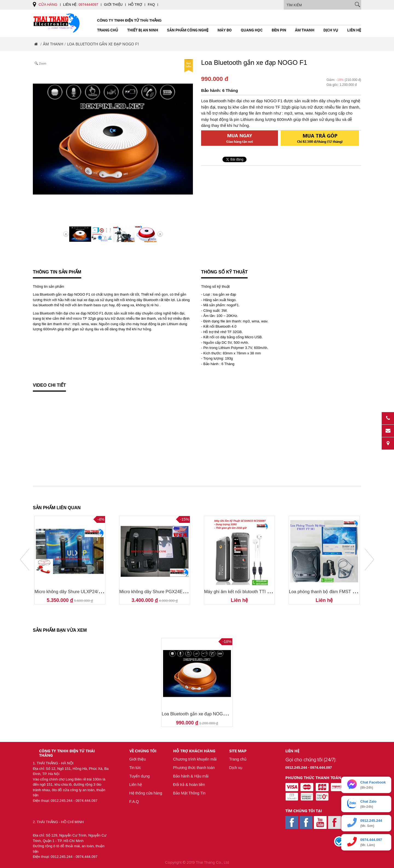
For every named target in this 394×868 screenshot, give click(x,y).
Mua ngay (240, 138)
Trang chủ (108, 30)
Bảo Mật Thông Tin (189, 793)
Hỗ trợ (135, 5)
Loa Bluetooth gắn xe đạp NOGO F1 (197, 714)
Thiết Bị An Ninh (143, 30)
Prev (25, 560)
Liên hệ (354, 30)
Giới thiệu (113, 5)
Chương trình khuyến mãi (195, 759)
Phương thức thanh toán (194, 768)
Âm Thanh (305, 30)
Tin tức (135, 768)
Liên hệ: (81, 5)
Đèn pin (279, 30)
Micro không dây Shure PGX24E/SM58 (157, 592)
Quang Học (252, 30)
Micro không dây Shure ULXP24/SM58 (72, 592)
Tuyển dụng (140, 776)
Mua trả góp (320, 138)
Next (369, 560)
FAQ (151, 5)
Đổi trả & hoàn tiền (189, 785)
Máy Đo (225, 30)
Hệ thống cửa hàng (146, 793)
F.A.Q (134, 802)
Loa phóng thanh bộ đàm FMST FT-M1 (327, 592)
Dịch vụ (331, 30)
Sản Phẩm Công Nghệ (188, 30)
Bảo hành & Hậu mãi (191, 776)
